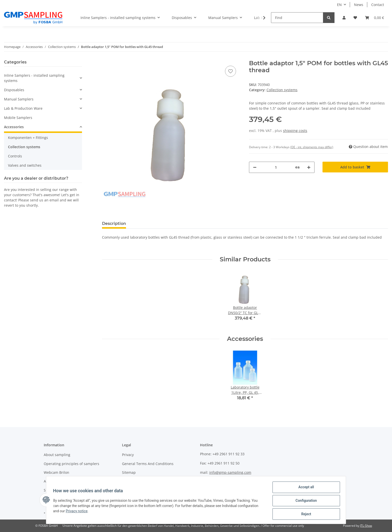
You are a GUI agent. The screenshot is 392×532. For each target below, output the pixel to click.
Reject (305, 514)
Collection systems (282, 90)
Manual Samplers (19, 99)
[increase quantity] (309, 167)
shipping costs (295, 131)
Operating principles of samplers (71, 464)
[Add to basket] (355, 167)
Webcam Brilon (56, 472)
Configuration (305, 501)
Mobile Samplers (18, 118)
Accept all (305, 488)
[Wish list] (355, 18)
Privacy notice (78, 512)
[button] (344, 18)
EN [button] (339, 5)
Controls (15, 156)
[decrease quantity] (255, 167)
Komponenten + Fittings (28, 138)
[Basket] (374, 18)
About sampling (57, 455)
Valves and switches (25, 165)
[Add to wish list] (230, 71)
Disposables (14, 90)
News (359, 5)
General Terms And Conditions (148, 464)
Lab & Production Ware (23, 108)
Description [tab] (114, 224)
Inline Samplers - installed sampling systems (34, 78)
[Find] (297, 18)
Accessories (14, 127)
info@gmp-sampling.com (230, 472)
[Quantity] (276, 167)
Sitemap (129, 472)
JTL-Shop (366, 526)
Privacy (128, 455)
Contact (378, 5)
